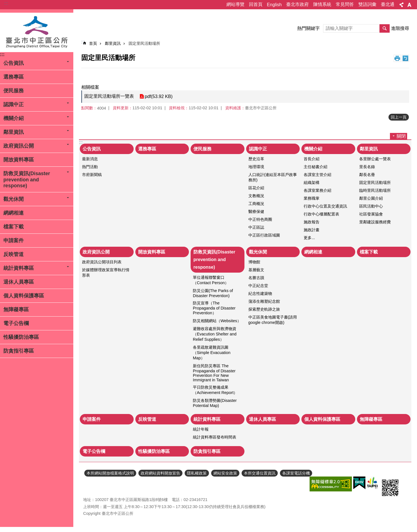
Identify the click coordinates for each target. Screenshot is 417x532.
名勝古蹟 (256, 278)
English (274, 5)
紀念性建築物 (260, 293)
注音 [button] (405, 58)
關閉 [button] (401, 136)
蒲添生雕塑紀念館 (264, 301)
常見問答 (345, 4)
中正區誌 (256, 227)
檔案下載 (14, 227)
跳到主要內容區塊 (3, 3)
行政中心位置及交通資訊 (325, 206)
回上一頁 (399, 117)
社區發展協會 (371, 214)
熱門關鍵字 (308, 28)
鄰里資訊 (14, 132)
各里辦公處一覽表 (375, 159)
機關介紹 (14, 118)
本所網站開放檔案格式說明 (110, 473)
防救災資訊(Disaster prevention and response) (27, 180)
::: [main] (83, 42)
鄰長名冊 (367, 175)
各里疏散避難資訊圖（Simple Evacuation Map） (212, 353)
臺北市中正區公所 (37, 32)
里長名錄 (367, 167)
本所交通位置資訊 (260, 473)
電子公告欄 (16, 323)
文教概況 (256, 196)
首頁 (93, 43)
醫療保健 (256, 212)
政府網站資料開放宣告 (160, 473)
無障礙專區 (16, 310)
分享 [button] (401, 5)
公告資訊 (14, 63)
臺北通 (388, 4)
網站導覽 (235, 4)
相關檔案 (90, 87)
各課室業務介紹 (317, 190)
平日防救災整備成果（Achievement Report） (215, 390)
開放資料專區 (19, 160)
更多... (309, 238)
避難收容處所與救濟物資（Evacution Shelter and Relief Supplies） (215, 334)
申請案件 (14, 241)
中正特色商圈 (260, 219)
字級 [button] (409, 5)
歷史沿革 (256, 159)
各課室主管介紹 (317, 175)
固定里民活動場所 (144, 43)
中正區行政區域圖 (264, 235)
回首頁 (256, 4)
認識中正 (14, 104)
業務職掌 (312, 198)
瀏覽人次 (91, 491)
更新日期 (91, 484)
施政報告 (312, 222)
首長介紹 (312, 159)
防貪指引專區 (19, 351)
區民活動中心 (371, 206)
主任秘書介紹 (315, 167)
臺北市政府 (297, 4)
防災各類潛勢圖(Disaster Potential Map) (215, 403)
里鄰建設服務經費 (375, 222)
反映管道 (14, 254)
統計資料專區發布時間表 (215, 437)
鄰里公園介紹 (371, 198)
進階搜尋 (400, 28)
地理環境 (256, 167)
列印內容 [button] (397, 58)
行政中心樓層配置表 (321, 214)
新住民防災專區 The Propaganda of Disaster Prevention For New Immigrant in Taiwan (214, 373)
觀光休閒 (14, 199)
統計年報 (201, 429)
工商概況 (256, 204)
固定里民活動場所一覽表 (109, 96)
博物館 (254, 262)
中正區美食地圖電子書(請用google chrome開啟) (273, 320)
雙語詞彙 (367, 4)
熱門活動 (90, 167)
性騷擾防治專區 (21, 337)
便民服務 (14, 91)
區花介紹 (256, 188)
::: (6, 3)
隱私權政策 (197, 473)
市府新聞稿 (92, 175)
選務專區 (14, 77)
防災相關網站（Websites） (217, 321)
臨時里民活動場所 (375, 190)
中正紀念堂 (258, 286)
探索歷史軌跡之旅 (264, 309)
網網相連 (14, 213)
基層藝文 (256, 270)
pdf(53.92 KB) (159, 96)
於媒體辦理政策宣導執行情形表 (106, 272)
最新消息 (90, 159)
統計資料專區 (19, 268)
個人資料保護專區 (24, 296)
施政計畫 (312, 230)
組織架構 (312, 182)
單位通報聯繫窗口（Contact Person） (211, 280)
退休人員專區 (19, 282)
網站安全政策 (225, 473)
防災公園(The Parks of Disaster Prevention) (213, 293)
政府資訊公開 (19, 146)
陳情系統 (322, 4)
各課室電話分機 (296, 473)
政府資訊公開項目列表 (102, 262)
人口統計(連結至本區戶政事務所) (273, 177)
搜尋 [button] (385, 28)
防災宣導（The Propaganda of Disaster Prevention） (214, 308)
